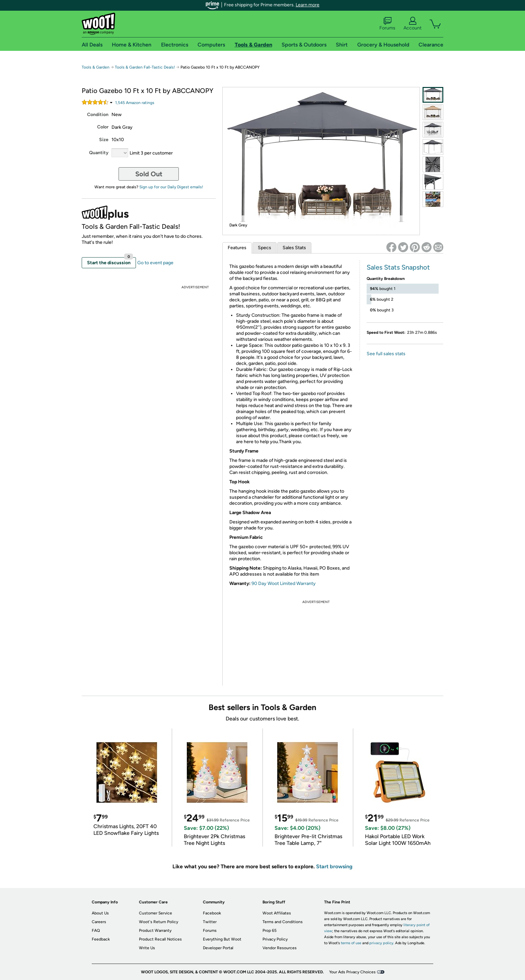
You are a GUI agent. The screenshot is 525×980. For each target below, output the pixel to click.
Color (103, 127)
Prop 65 (270, 930)
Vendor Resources (280, 948)
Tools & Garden (96, 67)
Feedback (101, 939)
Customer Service (156, 913)
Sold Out (149, 174)
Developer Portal (218, 948)
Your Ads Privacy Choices (352, 972)
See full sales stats (386, 354)
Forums (387, 24)
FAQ (96, 930)
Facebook (212, 913)
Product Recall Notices (160, 939)
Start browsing (334, 866)
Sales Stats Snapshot (398, 267)
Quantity (99, 153)
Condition (98, 115)
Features (237, 248)
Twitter (210, 922)
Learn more (308, 5)
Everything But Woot (222, 939)
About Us (100, 913)
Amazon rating (135, 103)
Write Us (147, 948)
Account (412, 24)
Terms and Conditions (283, 922)
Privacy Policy (275, 939)
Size (104, 140)
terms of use (351, 943)
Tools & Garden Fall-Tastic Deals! (145, 67)
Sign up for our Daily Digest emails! (171, 187)
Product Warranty (155, 930)
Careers (99, 922)
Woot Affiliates (277, 913)
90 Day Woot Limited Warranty (284, 583)
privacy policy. (382, 943)
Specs (265, 248)
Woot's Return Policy (159, 922)
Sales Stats (294, 248)
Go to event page (155, 263)
